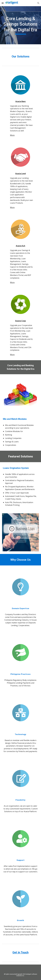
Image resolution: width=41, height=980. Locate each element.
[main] (21, 25)
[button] (3, 3)
